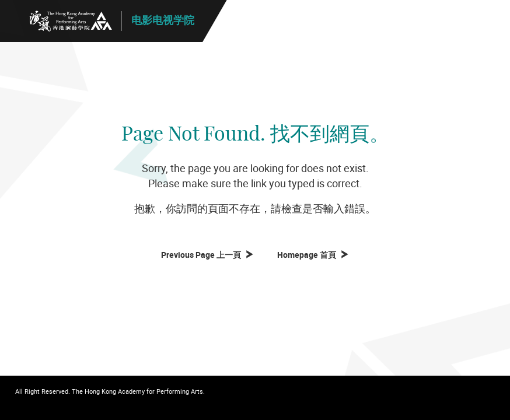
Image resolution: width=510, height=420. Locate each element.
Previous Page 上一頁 (203, 255)
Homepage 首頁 (308, 255)
